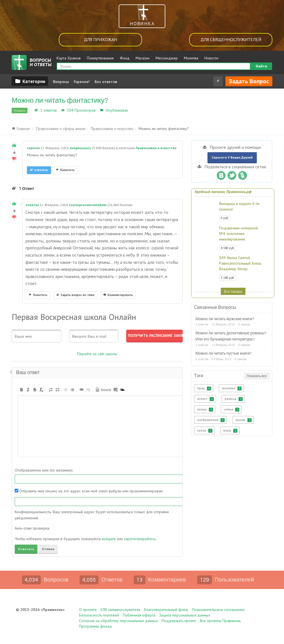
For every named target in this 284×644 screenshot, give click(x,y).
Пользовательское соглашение (218, 610)
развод (234, 399)
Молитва (191, 58)
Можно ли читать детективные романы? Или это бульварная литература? (231, 336)
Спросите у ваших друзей (232, 157)
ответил (32, 205)
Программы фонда (95, 626)
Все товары (233, 291)
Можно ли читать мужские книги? (225, 319)
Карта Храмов (69, 58)
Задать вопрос (249, 81)
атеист (206, 399)
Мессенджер (167, 58)
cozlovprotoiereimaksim (88, 205)
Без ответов (106, 82)
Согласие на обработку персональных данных (118, 621)
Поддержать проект (179, 621)
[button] (21, 390)
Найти (261, 66)
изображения (211, 420)
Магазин (143, 58)
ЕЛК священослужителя (121, 610)
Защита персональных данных (185, 615)
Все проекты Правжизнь (220, 621)
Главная (21, 129)
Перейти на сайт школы (97, 354)
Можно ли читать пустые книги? (224, 354)
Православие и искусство (153, 110)
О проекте (88, 610)
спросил (33, 148)
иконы (244, 420)
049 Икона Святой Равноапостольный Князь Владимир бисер (240, 263)
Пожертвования (100, 58)
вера (230, 430)
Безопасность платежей (99, 615)
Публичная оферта (139, 615)
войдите (109, 539)
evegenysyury (80, 148)
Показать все (257, 376)
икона (205, 409)
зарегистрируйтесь (140, 539)
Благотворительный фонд (166, 610)
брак (204, 388)
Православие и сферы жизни (61, 129)
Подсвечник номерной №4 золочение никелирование (239, 234)
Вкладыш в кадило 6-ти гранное (239, 206)
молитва (232, 388)
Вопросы (61, 82)
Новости (211, 58)
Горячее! (82, 82)
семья (232, 409)
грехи (205, 430)
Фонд (125, 58)
